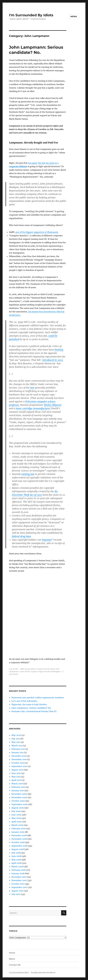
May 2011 (16, 742)
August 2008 (18, 849)
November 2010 (19, 759)
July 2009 (16, 811)
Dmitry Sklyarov (53, 405)
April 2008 (16, 863)
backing (59, 350)
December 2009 (19, 794)
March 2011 (17, 746)
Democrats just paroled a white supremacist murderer (38, 698)
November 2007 (19, 880)
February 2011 (18, 749)
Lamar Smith (25, 671)
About (12, 959)
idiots (52, 669)
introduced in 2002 (53, 360)
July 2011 (16, 739)
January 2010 (18, 790)
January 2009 (18, 832)
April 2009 (17, 822)
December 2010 (19, 756)
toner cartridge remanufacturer (33, 408)
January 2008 (18, 873)
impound (47, 540)
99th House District (28, 669)
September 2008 (20, 846)
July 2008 (16, 853)
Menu (74, 16)
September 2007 (19, 887)
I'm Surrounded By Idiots (31, 15)
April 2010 (16, 780)
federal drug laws (21, 536)
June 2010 (16, 773)
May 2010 (16, 777)
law (32, 388)
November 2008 (19, 839)
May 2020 (16, 735)
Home (12, 953)
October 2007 (18, 884)
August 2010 (17, 770)
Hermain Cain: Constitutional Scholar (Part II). (34, 711)
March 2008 (17, 867)
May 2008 (16, 860)
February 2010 (18, 787)
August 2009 (18, 808)
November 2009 (19, 797)
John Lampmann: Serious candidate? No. (31, 708)
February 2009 (19, 829)
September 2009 (20, 804)
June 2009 (16, 815)
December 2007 (19, 877)
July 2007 (16, 894)
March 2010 (17, 784)
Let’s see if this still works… (25, 701)
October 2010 (18, 763)
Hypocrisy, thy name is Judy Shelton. (29, 704)
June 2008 (16, 856)
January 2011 (18, 752)
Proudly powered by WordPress (43, 973)
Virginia (34, 671)
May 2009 (16, 818)
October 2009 (18, 801)
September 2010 (19, 766)
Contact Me (15, 965)
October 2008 (18, 842)
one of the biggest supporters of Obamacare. (37, 232)
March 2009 (17, 825)
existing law (28, 474)
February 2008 (19, 870)
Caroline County (43, 669)
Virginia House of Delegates (49, 671)
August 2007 (18, 891)
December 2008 (19, 835)
